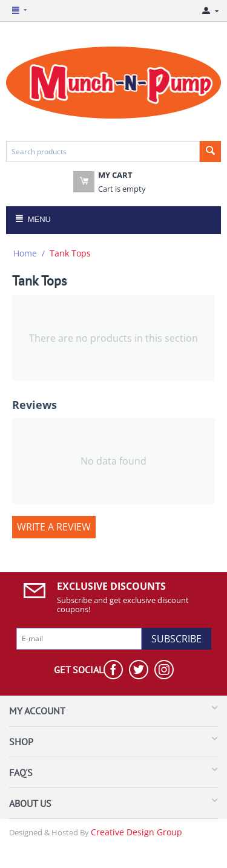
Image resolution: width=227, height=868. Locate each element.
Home (25, 253)
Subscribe (176, 639)
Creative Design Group (137, 832)
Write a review (54, 527)
